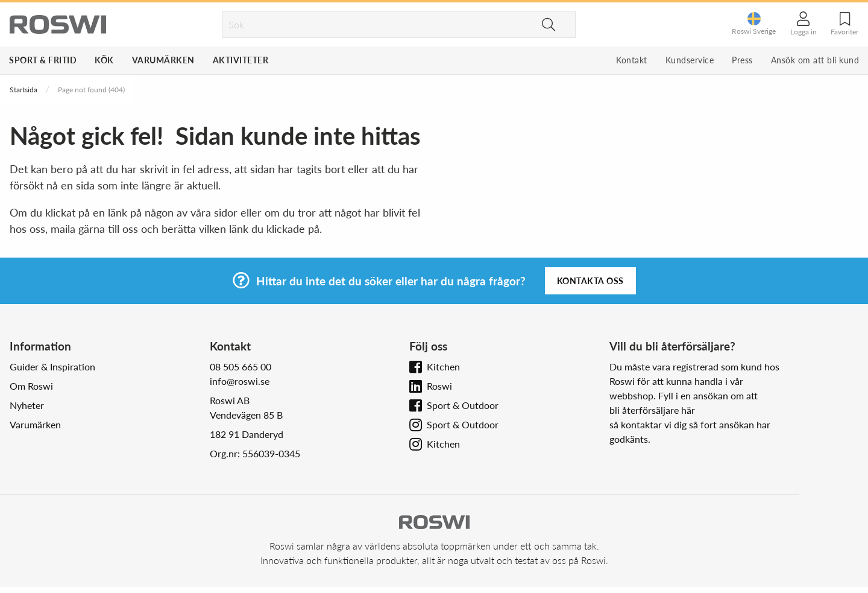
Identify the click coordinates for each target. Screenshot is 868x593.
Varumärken (163, 60)
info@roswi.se (240, 381)
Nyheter (27, 405)
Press (742, 60)
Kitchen (443, 366)
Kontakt (632, 60)
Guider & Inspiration (52, 366)
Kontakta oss (590, 281)
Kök (104, 60)
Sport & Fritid (43, 60)
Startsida (24, 90)
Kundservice (690, 60)
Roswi (439, 386)
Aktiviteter (241, 60)
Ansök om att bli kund (815, 60)
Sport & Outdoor (463, 405)
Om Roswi (31, 386)
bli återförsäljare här (652, 410)
